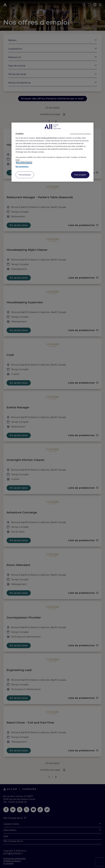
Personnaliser (25, 175)
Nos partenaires (22, 167)
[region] (52, 152)
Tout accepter (80, 175)
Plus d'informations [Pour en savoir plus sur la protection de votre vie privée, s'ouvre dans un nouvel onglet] (24, 163)
